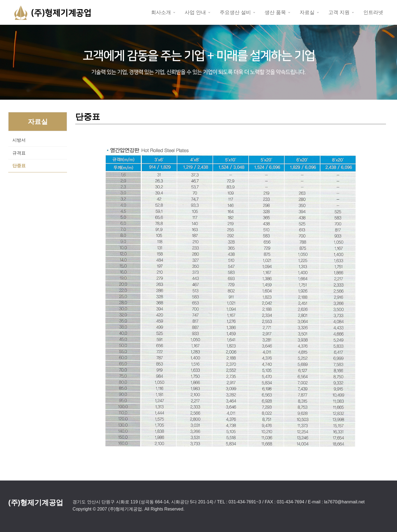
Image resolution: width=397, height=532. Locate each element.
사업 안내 (195, 12)
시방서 (19, 140)
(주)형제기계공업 (36, 503)
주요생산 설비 (235, 12)
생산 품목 (275, 12)
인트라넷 (373, 12)
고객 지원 (339, 12)
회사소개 (161, 12)
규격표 (19, 153)
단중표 (19, 166)
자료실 (307, 12)
